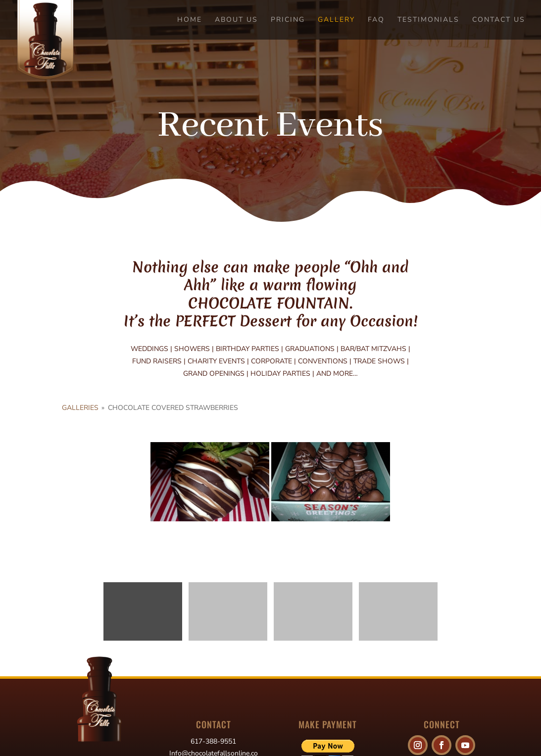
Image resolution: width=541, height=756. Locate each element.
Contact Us (499, 20)
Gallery (336, 20)
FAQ (376, 20)
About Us (236, 20)
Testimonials (428, 20)
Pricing (288, 20)
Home (190, 20)
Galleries (80, 408)
